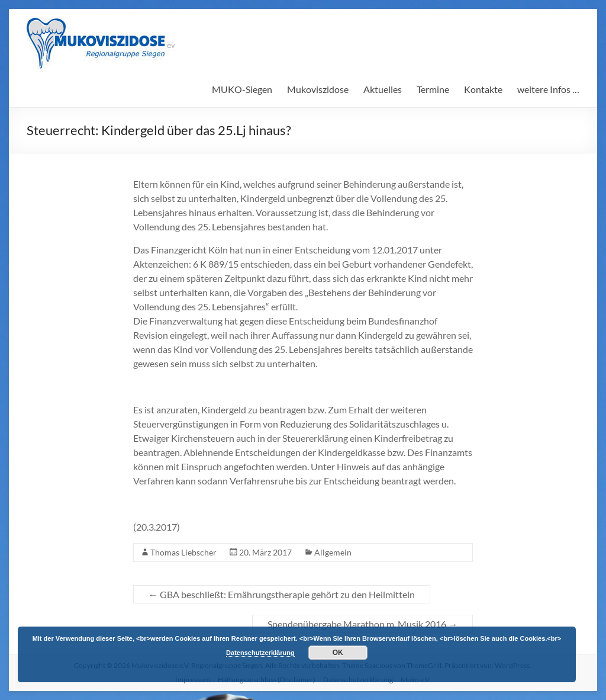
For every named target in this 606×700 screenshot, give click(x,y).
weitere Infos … (548, 89)
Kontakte (483, 89)
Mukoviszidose (318, 89)
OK (338, 653)
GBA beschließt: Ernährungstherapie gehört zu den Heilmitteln (282, 594)
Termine (433, 89)
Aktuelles (383, 89)
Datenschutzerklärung (260, 653)
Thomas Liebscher (183, 552)
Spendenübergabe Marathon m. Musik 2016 (362, 624)
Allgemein (333, 552)
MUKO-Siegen (242, 89)
